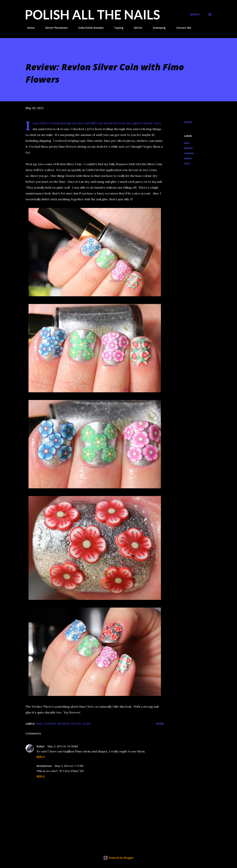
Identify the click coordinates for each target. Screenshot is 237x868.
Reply (41, 757)
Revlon (188, 158)
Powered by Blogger (118, 858)
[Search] (195, 14)
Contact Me (181, 28)
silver (187, 163)
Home (29, 28)
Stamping (157, 28)
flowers (188, 148)
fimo (187, 143)
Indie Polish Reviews (89, 28)
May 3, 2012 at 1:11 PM (69, 766)
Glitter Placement (54, 28)
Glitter (136, 28)
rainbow (189, 153)
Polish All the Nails (92, 14)
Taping (116, 28)
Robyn (41, 746)
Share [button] (188, 122)
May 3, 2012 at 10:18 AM (63, 746)
